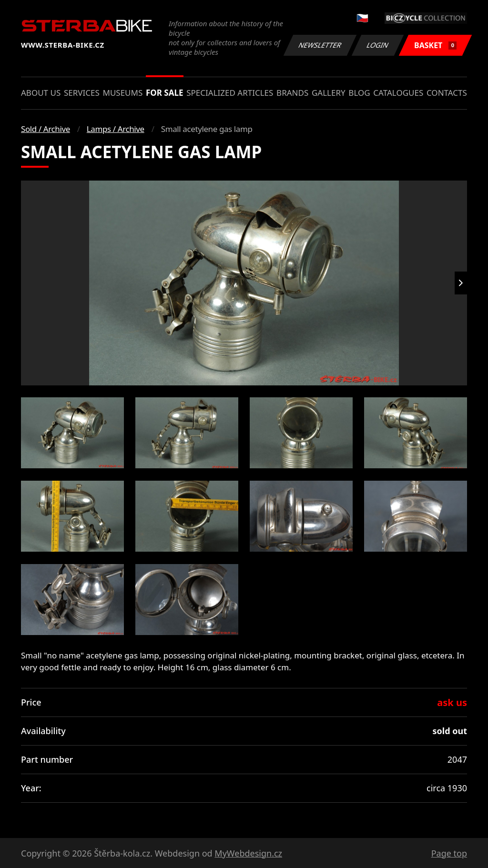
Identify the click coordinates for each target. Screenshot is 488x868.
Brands (292, 93)
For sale (165, 93)
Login (378, 45)
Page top (449, 853)
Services (82, 93)
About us (41, 93)
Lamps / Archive (116, 129)
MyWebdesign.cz (248, 853)
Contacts (447, 93)
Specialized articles (230, 93)
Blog (359, 93)
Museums (122, 93)
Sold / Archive (46, 129)
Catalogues (398, 93)
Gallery (329, 93)
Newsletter (320, 45)
